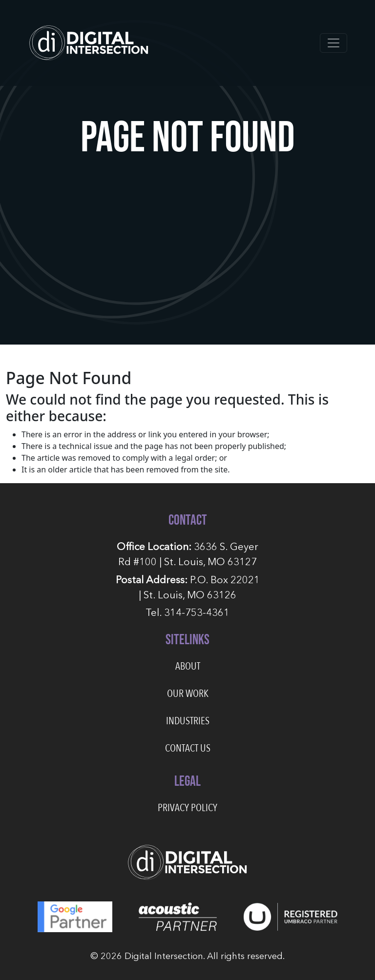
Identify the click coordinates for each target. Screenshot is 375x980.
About (188, 666)
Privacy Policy (187, 808)
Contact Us (188, 748)
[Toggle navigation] (333, 43)
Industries (188, 721)
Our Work (188, 694)
